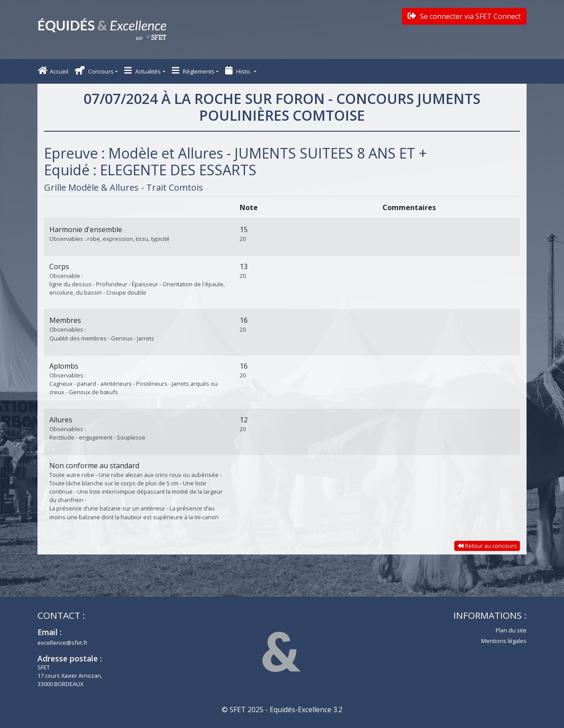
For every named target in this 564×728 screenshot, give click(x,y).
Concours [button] (94, 71)
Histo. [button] (239, 71)
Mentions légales (504, 641)
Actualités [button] (143, 71)
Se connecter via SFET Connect (464, 16)
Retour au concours (487, 546)
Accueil (53, 71)
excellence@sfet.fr (63, 643)
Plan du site (511, 630)
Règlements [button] (193, 71)
